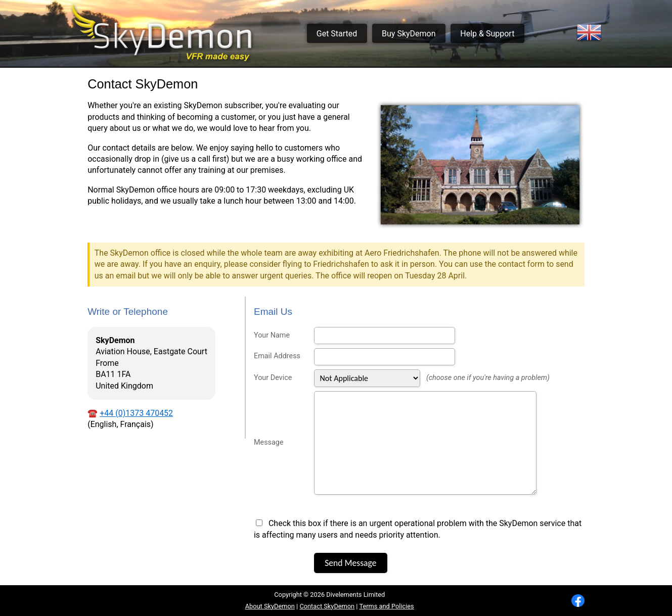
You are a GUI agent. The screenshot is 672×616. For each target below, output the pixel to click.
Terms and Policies (386, 606)
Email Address (277, 356)
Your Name (272, 335)
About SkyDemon (270, 606)
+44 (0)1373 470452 (136, 413)
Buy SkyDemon (409, 34)
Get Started (337, 34)
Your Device (273, 378)
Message (269, 442)
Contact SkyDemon (327, 606)
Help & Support (487, 34)
